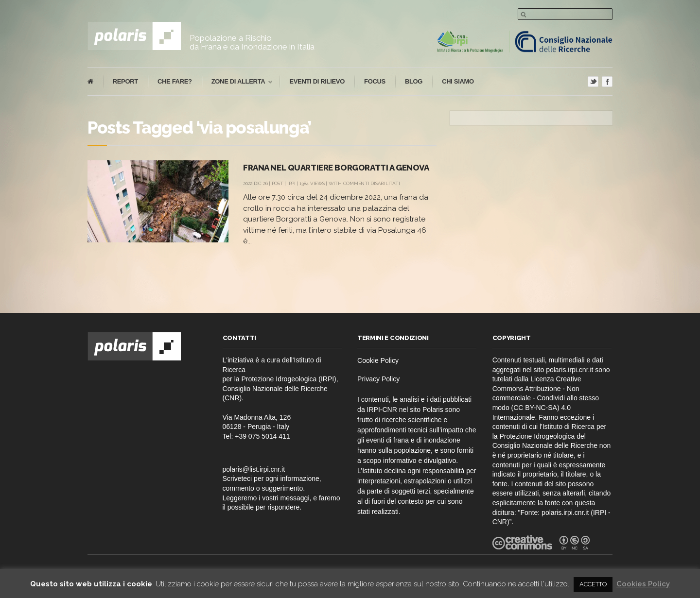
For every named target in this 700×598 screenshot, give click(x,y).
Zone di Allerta (237, 82)
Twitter (593, 82)
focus (375, 81)
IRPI (291, 183)
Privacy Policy (378, 379)
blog (414, 81)
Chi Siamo (458, 81)
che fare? (175, 81)
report (125, 81)
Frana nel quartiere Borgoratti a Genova (336, 168)
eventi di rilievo (317, 81)
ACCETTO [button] (593, 584)
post (278, 183)
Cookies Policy (643, 584)
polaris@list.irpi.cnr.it (254, 469)
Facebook (607, 82)
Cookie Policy (378, 360)
